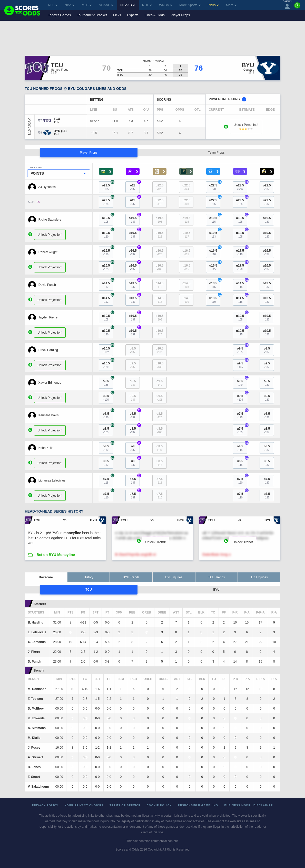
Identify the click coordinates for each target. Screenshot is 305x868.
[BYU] (60, 131)
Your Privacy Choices (84, 805)
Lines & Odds (155, 15)
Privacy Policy (45, 805)
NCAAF (106, 5)
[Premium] (297, 7)
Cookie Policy (159, 805)
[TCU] (57, 119)
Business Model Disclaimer (249, 805)
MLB (87, 5)
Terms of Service (125, 805)
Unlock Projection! (50, 235)
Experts (133, 15)
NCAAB (128, 5)
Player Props (180, 15)
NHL (147, 5)
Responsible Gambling (198, 805)
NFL (53, 5)
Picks (117, 15)
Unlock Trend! (155, 542)
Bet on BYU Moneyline (56, 555)
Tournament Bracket (92, 15)
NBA (70, 5)
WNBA (166, 5)
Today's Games (59, 15)
